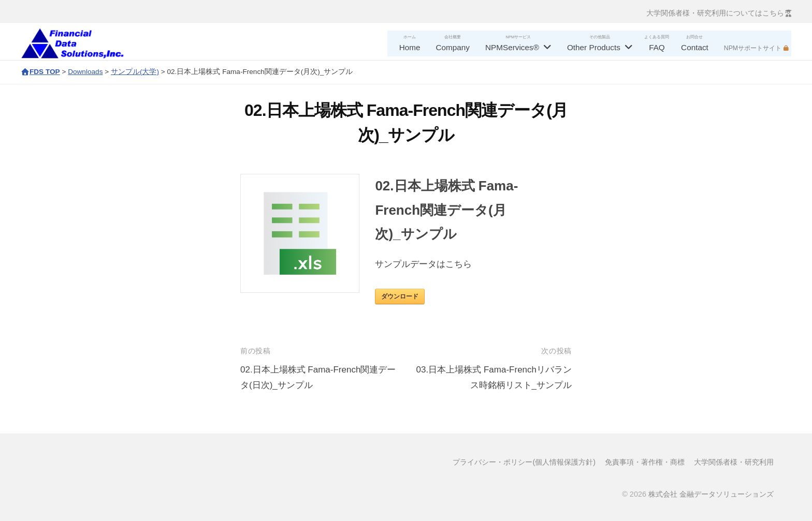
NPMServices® (512, 47)
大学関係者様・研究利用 (734, 462)
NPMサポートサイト (753, 48)
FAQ (657, 47)
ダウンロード (400, 296)
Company (453, 47)
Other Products (594, 47)
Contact (695, 47)
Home (410, 47)
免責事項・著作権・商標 (645, 462)
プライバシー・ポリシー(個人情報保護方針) (524, 462)
